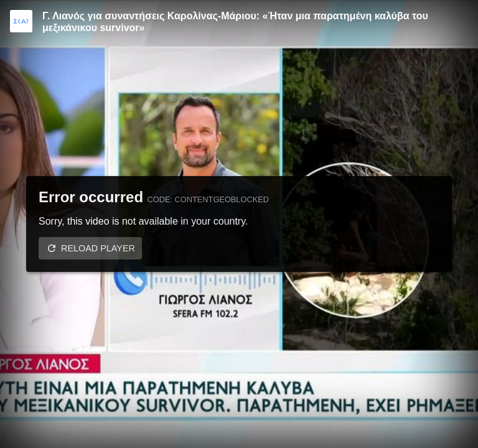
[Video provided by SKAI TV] (21, 21)
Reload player (98, 248)
